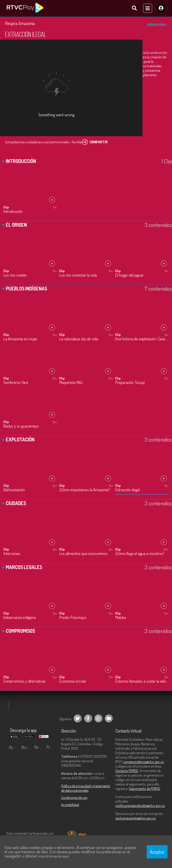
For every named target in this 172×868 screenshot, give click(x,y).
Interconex (12, 554)
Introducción (13, 212)
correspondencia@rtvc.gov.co (144, 762)
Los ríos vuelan (15, 275)
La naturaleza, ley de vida (79, 339)
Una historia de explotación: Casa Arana (142, 339)
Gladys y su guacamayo (21, 426)
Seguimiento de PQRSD (144, 789)
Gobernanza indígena (20, 618)
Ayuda (14, 747)
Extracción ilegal (127, 490)
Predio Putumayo (73, 618)
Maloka (120, 618)
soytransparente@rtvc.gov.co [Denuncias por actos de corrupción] (135, 818)
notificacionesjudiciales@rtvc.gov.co (140, 806)
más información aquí (54, 856)
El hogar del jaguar (129, 275)
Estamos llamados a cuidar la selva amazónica (142, 681)
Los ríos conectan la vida (78, 275)
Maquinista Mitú (71, 383)
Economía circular (73, 681)
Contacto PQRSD (127, 771)
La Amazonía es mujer (20, 339)
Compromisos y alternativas (25, 681)
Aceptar (157, 852)
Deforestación (14, 490)
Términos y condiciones (39, 747)
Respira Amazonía (20, 23)
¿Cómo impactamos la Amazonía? (85, 490)
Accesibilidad (70, 805)
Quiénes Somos (27, 747)
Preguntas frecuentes (52, 747)
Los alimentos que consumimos (83, 554)
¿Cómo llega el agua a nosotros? (140, 554)
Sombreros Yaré (16, 383)
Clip (6, 207)
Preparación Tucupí (130, 383)
